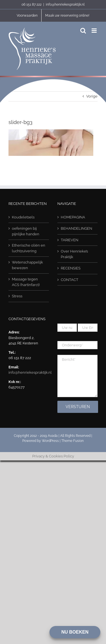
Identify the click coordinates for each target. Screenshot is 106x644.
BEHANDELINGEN (76, 228)
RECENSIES (71, 268)
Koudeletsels (23, 217)
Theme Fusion (73, 441)
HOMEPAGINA (73, 217)
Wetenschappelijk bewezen (27, 265)
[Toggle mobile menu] (95, 31)
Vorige (92, 96)
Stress (17, 296)
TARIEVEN (70, 240)
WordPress (50, 441)
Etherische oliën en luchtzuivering (29, 248)
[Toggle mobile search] (83, 31)
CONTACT (70, 280)
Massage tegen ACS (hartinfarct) (26, 282)
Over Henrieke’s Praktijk (74, 254)
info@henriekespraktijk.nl (65, 5)
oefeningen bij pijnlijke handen (26, 231)
